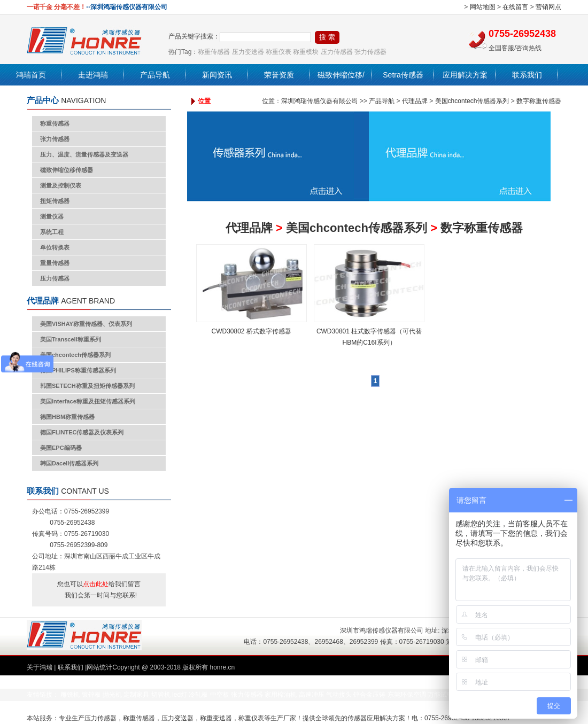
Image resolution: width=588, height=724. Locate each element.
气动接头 (339, 695)
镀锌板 (91, 695)
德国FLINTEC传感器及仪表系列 (82, 432)
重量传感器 (55, 263)
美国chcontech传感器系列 (75, 355)
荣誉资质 (279, 75)
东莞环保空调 (407, 695)
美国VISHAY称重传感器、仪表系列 (86, 324)
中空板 (220, 695)
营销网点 (548, 7)
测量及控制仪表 (61, 185)
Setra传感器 (403, 75)
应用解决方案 (465, 75)
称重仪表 (278, 52)
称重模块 (306, 52)
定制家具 (136, 695)
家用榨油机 (281, 695)
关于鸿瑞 (40, 667)
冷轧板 (198, 695)
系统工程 (52, 232)
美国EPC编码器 (61, 448)
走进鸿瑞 (93, 75)
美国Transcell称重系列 (71, 339)
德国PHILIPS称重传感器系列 (78, 370)
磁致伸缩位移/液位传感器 (341, 85)
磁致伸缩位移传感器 (67, 170)
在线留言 (515, 7)
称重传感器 (214, 52)
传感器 (357, 718)
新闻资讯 (217, 75)
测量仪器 (52, 216)
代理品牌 (415, 101)
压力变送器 (248, 52)
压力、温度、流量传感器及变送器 (84, 154)
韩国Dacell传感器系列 (69, 463)
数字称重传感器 (539, 101)
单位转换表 (55, 247)
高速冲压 (312, 695)
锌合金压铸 (369, 695)
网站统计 (99, 667)
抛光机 (112, 695)
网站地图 (483, 7)
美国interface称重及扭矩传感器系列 (88, 401)
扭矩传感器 (55, 201)
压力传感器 (337, 52)
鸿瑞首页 (31, 75)
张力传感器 (370, 52)
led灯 (180, 695)
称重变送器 (216, 718)
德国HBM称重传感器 (67, 417)
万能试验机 (444, 695)
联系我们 (527, 75)
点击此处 (96, 584)
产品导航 (155, 75)
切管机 (161, 695)
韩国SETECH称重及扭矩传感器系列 (87, 386)
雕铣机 (70, 695)
